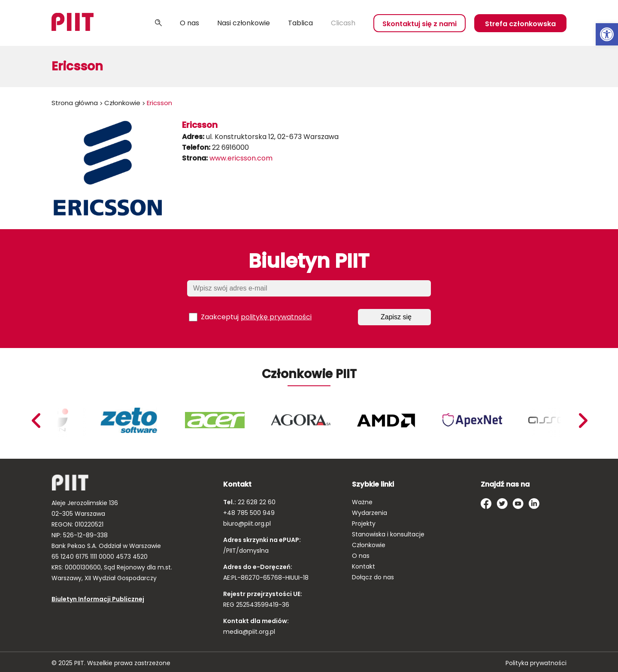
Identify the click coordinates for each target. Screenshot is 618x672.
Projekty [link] (364, 524)
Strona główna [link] (75, 103)
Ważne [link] (362, 502)
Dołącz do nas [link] (373, 577)
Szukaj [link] (158, 23)
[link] (607, 34)
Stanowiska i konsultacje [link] (388, 534)
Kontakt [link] (364, 566)
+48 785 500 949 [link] (249, 513)
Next (36, 421)
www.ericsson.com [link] (241, 158)
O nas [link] (189, 23)
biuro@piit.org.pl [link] (247, 524)
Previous (583, 421)
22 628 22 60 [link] (256, 502)
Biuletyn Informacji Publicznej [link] (98, 599)
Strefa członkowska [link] (520, 24)
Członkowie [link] (122, 103)
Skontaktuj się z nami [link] (420, 24)
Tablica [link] (300, 23)
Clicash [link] (343, 23)
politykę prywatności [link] (276, 317)
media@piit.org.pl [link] (249, 632)
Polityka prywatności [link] (536, 663)
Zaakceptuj (250, 317)
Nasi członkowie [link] (244, 23)
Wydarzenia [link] (370, 513)
